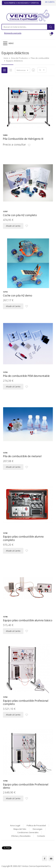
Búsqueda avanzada (13, 33)
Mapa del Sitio (20, 829)
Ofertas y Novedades (21, 836)
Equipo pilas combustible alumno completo (23, 538)
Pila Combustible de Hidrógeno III (23, 139)
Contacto (41, 836)
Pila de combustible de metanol (22, 456)
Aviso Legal (15, 825)
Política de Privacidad (36, 825)
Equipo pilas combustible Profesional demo (26, 786)
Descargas (38, 829)
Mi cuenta (50, 2)
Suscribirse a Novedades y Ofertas (21, 3)
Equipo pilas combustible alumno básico (28, 620)
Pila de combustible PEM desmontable (26, 376)
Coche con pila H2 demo (17, 295)
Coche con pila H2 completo (20, 215)
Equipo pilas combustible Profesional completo (26, 702)
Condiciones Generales (28, 832)
